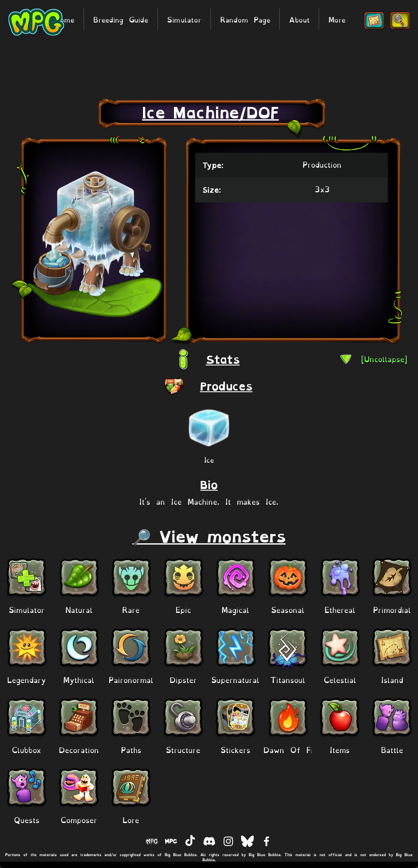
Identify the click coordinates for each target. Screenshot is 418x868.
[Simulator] (27, 609)
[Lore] (131, 819)
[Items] (340, 749)
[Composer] (79, 819)
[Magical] (235, 609)
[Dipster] (183, 679)
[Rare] (131, 609)
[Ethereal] (340, 609)
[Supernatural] (235, 679)
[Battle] (392, 749)
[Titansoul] (288, 679)
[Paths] (131, 749)
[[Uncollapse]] (384, 358)
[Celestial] (340, 679)
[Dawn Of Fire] (292, 749)
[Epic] (183, 609)
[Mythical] (79, 679)
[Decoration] (79, 749)
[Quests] (27, 819)
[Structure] (183, 749)
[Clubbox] (27, 749)
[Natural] (79, 609)
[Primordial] (392, 609)
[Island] (392, 679)
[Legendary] (27, 679)
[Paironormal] (131, 679)
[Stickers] (235, 749)
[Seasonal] (288, 609)
